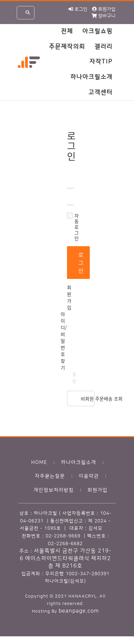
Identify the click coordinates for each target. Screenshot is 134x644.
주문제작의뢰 (67, 47)
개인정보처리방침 (54, 490)
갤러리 (104, 47)
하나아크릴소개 (91, 77)
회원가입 (69, 297)
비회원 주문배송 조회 (88, 398)
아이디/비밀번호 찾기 (64, 341)
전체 (67, 31)
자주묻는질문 (50, 476)
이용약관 (89, 476)
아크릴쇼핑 (97, 31)
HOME (39, 462)
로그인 (81, 263)
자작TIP (101, 62)
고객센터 (100, 93)
